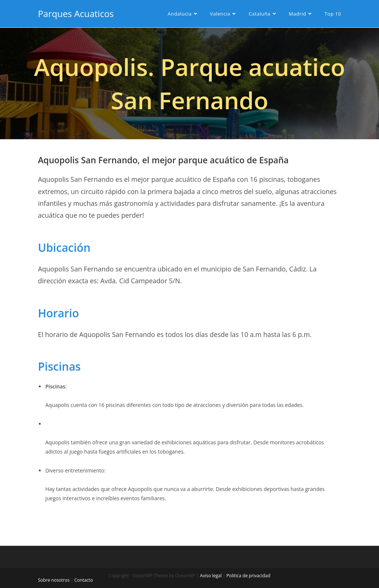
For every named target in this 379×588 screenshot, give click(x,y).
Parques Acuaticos (76, 14)
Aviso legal (211, 576)
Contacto (84, 580)
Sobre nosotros (54, 580)
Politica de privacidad (249, 576)
